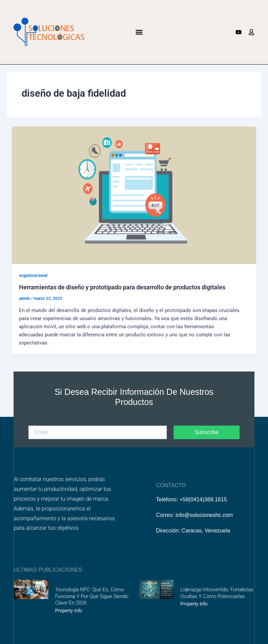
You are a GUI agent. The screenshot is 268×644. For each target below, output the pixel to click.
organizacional (33, 275)
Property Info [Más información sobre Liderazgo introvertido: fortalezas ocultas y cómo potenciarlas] (194, 604)
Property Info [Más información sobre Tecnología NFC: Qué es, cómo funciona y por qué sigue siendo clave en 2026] (69, 611)
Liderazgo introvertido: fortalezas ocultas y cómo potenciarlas (217, 593)
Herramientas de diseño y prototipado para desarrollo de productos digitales (122, 287)
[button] (139, 32)
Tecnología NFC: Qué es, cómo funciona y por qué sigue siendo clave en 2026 (92, 596)
